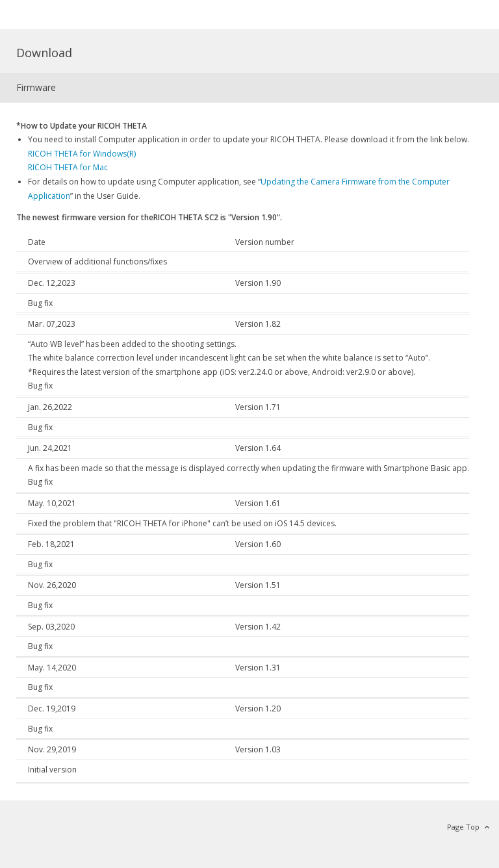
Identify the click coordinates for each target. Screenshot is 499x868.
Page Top (463, 827)
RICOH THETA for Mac (68, 167)
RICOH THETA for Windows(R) (82, 154)
